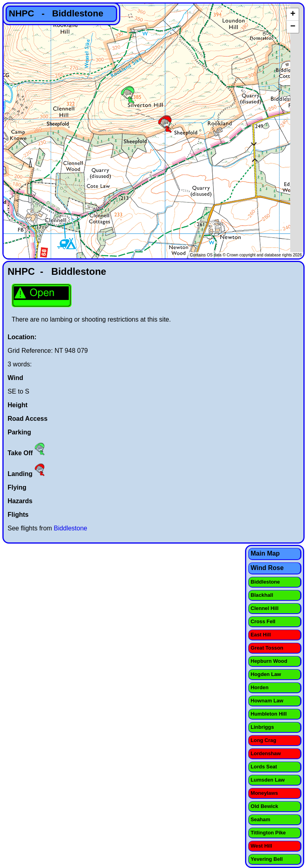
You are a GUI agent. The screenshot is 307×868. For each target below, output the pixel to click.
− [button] (293, 27)
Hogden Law (266, 674)
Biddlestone (71, 528)
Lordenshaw (266, 753)
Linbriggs (262, 727)
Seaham (260, 819)
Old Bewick (264, 806)
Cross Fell (263, 621)
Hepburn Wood (269, 661)
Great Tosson (267, 648)
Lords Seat (264, 767)
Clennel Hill (265, 608)
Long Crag (263, 740)
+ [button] (293, 14)
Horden (260, 687)
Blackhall (262, 595)
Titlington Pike (268, 833)
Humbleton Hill (269, 714)
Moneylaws (264, 793)
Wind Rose (267, 568)
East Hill (261, 635)
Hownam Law (267, 701)
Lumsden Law (268, 780)
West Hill (261, 846)
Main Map (265, 553)
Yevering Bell (267, 859)
